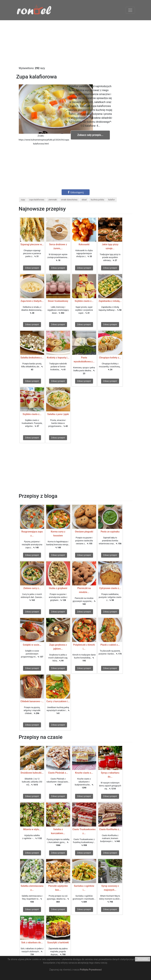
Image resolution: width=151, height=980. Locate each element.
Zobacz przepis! (32, 268)
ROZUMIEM (143, 959)
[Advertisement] (75, 43)
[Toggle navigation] (130, 10)
